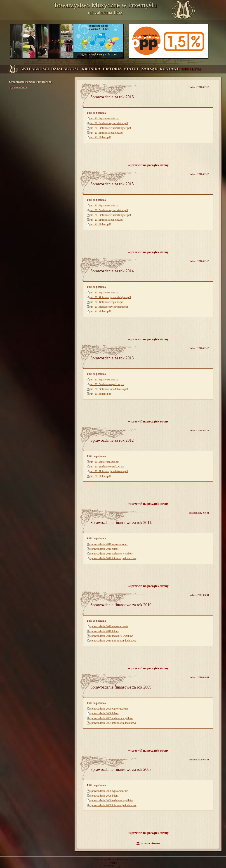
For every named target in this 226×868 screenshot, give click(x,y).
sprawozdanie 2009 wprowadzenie (109, 709)
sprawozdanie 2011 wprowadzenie (109, 544)
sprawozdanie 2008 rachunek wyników (112, 800)
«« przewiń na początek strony (148, 165)
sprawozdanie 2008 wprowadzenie (109, 791)
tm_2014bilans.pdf (101, 311)
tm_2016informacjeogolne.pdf (107, 133)
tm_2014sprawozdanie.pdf (105, 292)
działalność (65, 69)
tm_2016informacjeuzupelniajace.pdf (111, 128)
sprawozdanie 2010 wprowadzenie (109, 626)
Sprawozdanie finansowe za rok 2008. (121, 769)
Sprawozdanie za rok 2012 (112, 440)
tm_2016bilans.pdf (101, 137)
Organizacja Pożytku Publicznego (30, 82)
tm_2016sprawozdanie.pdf (105, 118)
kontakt (169, 69)
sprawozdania (18, 87)
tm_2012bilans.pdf (101, 476)
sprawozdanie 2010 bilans (105, 631)
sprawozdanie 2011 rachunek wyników (112, 554)
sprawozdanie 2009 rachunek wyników (112, 718)
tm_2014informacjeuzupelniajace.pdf (111, 297)
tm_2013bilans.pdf (101, 394)
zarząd (149, 69)
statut (132, 69)
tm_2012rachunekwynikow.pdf (107, 467)
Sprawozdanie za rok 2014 (112, 271)
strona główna (151, 843)
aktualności (35, 69)
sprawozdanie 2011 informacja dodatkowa (113, 558)
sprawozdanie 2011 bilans (104, 549)
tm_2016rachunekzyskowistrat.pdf (109, 123)
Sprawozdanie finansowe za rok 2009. (121, 687)
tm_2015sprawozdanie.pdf (105, 205)
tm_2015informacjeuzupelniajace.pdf (111, 215)
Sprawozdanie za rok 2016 (112, 97)
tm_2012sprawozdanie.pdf (105, 462)
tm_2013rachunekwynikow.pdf (107, 384)
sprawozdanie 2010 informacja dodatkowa (113, 641)
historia (112, 69)
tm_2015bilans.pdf (101, 224)
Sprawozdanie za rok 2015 (112, 184)
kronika (91, 69)
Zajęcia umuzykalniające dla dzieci (98, 54)
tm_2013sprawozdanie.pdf (105, 380)
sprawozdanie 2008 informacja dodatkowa (113, 805)
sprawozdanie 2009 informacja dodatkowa (113, 723)
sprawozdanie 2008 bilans (105, 796)
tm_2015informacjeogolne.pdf (107, 220)
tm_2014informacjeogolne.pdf (107, 302)
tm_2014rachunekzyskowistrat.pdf (109, 307)
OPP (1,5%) (191, 69)
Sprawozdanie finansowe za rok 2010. (121, 605)
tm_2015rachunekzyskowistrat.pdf (109, 210)
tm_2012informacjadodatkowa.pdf (109, 471)
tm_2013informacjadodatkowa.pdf (109, 389)
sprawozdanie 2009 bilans (105, 713)
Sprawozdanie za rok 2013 (112, 358)
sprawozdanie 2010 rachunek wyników (112, 636)
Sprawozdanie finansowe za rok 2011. (121, 523)
